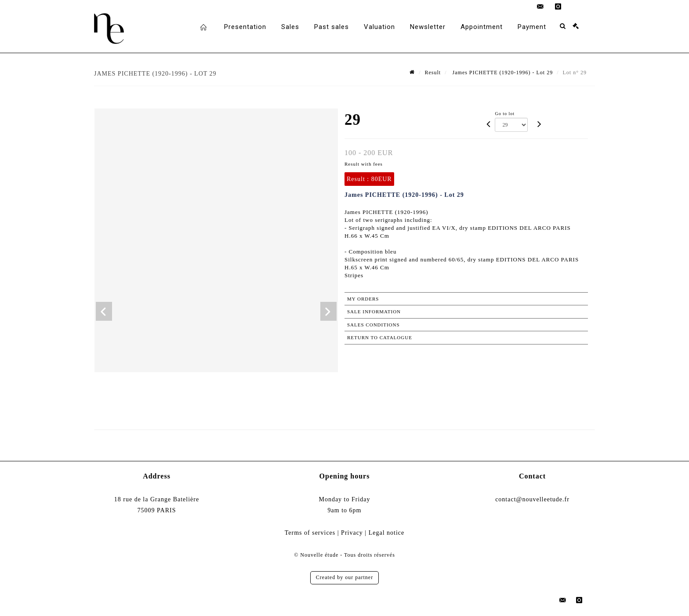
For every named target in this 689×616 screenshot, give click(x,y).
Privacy (352, 533)
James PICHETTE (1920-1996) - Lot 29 (502, 72)
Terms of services (310, 533)
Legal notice (387, 533)
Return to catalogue (380, 337)
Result (433, 72)
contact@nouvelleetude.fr (532, 499)
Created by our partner (344, 577)
